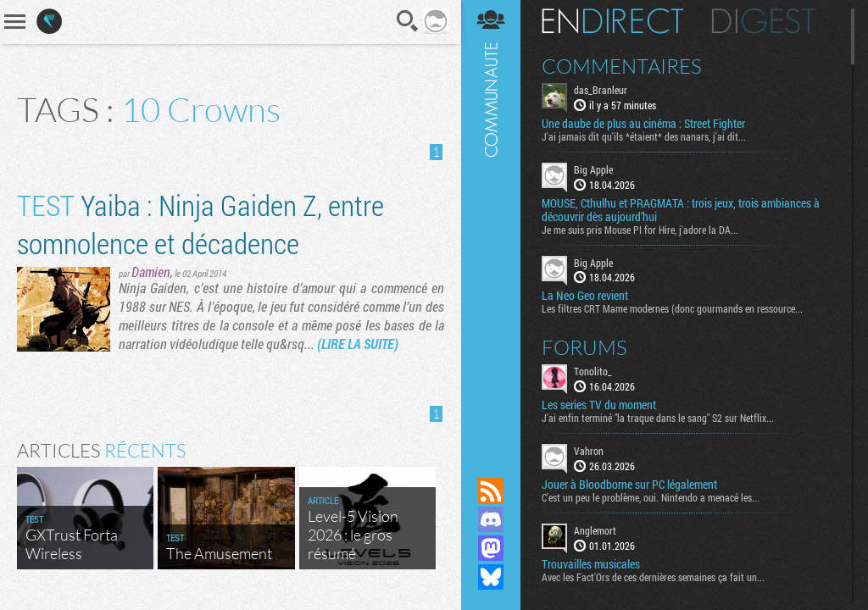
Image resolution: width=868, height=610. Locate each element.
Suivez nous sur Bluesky (491, 577)
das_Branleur (601, 90)
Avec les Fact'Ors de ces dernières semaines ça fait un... (653, 577)
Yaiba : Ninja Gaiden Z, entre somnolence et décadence (200, 224)
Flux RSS (491, 491)
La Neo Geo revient (585, 296)
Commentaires (622, 66)
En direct (612, 21)
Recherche (408, 21)
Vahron (589, 451)
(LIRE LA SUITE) (358, 344)
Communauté (491, 222)
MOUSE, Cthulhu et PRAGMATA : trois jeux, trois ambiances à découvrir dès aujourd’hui (681, 210)
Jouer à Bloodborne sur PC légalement (629, 485)
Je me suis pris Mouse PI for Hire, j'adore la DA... (640, 230)
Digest (763, 21)
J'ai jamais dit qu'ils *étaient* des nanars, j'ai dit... (644, 136)
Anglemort (595, 530)
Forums (584, 347)
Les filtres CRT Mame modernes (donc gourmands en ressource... (672, 308)
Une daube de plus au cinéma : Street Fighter (643, 124)
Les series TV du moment (599, 405)
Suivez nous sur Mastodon (491, 548)
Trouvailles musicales (591, 564)
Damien (151, 272)
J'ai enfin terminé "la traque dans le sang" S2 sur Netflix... (658, 418)
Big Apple (593, 169)
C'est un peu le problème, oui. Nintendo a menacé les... (651, 497)
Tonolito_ (593, 371)
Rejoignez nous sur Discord (491, 519)
